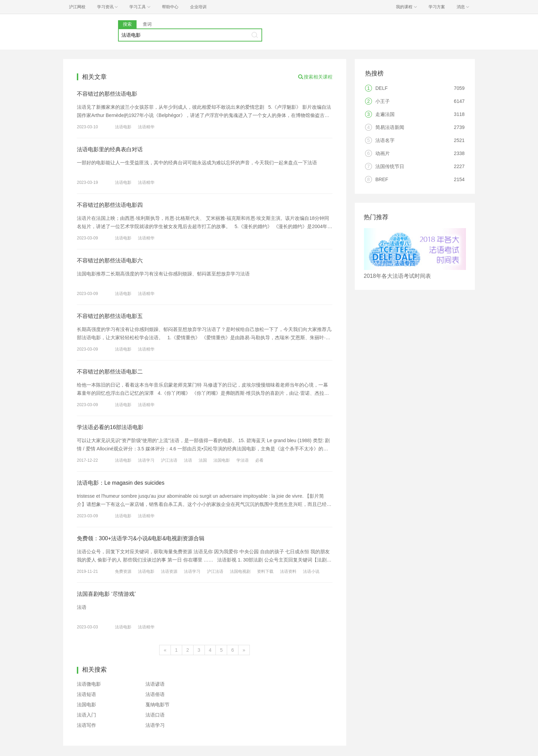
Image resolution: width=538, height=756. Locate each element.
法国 (203, 460)
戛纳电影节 (157, 705)
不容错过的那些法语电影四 (110, 205)
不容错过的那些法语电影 (107, 94)
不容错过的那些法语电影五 (110, 316)
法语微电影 (89, 684)
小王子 (383, 101)
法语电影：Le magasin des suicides (121, 483)
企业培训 (198, 7)
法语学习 (146, 460)
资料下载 (265, 571)
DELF (382, 88)
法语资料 (288, 571)
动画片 (383, 153)
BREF (382, 179)
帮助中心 (170, 7)
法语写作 (86, 725)
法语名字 (385, 140)
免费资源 (123, 571)
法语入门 (86, 715)
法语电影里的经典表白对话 (110, 149)
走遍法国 (385, 114)
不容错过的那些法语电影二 (110, 372)
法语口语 (155, 715)
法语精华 (146, 127)
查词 (147, 24)
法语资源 (169, 571)
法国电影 (222, 460)
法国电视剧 (240, 571)
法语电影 (123, 127)
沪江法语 (169, 460)
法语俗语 (155, 694)
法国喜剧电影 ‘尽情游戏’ (106, 594)
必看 (259, 460)
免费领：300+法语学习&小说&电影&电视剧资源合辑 (141, 538)
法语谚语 (155, 684)
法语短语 (86, 694)
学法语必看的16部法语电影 (110, 427)
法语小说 (311, 571)
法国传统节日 (390, 166)
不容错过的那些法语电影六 (110, 261)
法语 (188, 460)
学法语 (243, 460)
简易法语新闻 (390, 127)
